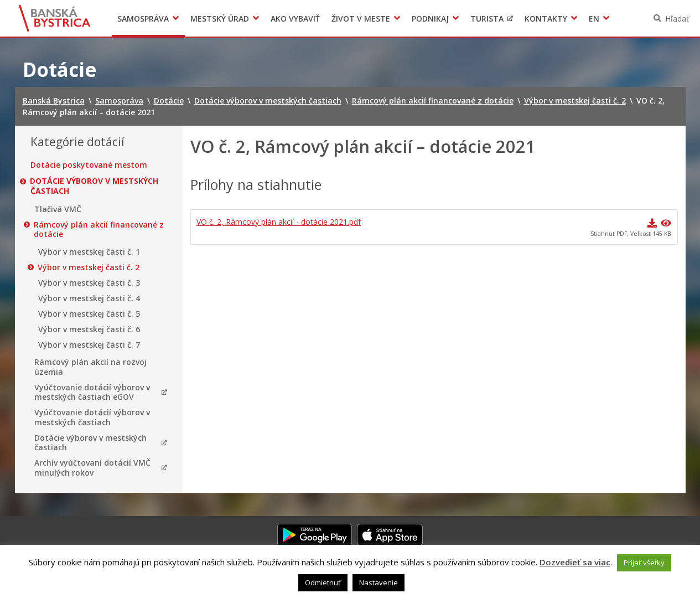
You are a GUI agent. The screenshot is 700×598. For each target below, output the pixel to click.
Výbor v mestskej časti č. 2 (89, 267)
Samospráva (143, 19)
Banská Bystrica (55, 18)
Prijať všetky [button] (644, 563)
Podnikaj (430, 19)
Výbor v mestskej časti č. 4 (89, 298)
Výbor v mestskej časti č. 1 (89, 252)
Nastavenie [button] (378, 582)
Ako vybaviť (295, 19)
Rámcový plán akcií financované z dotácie (99, 230)
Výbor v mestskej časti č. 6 (89, 329)
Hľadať (677, 19)
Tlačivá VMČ (58, 209)
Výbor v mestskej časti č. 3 (89, 283)
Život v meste (361, 19)
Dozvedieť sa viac (575, 562)
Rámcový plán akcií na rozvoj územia (90, 367)
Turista (487, 19)
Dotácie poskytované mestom (89, 165)
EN (594, 19)
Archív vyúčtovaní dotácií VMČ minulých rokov (92, 468)
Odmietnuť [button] (323, 582)
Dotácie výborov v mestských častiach (95, 186)
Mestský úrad (220, 19)
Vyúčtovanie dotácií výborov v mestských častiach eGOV (92, 392)
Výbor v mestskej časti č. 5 (89, 314)
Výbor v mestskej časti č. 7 (89, 345)
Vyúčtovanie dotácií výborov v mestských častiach (92, 417)
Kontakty (546, 19)
